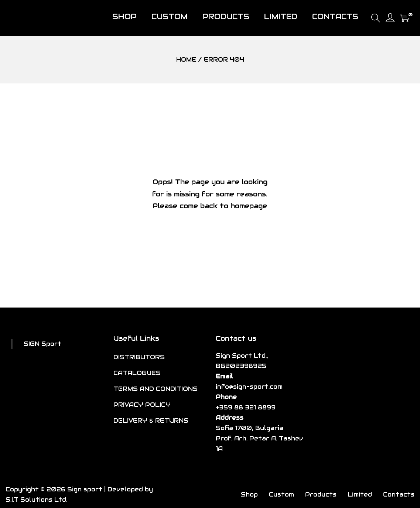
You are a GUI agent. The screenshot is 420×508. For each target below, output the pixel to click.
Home (186, 60)
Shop (249, 495)
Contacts (399, 495)
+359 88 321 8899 (246, 407)
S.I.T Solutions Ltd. (36, 500)
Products (321, 495)
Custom (281, 495)
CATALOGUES (137, 373)
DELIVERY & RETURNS (151, 421)
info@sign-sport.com (249, 387)
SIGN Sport (42, 344)
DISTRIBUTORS (139, 357)
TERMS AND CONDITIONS (156, 389)
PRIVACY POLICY (142, 405)
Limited (360, 495)
